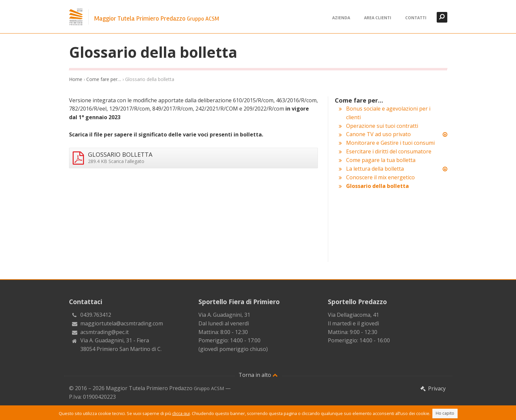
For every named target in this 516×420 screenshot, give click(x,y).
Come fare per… (104, 79)
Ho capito (445, 413)
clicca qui (181, 413)
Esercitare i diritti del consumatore (389, 151)
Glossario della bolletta (377, 186)
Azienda (341, 18)
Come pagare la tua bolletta (381, 160)
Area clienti (378, 18)
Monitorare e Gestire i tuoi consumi (390, 143)
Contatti (416, 18)
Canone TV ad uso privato (378, 134)
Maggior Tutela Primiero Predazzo (156, 19)
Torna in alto (258, 375)
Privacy (433, 388)
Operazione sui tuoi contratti (382, 126)
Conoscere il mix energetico (380, 177)
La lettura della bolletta (375, 169)
